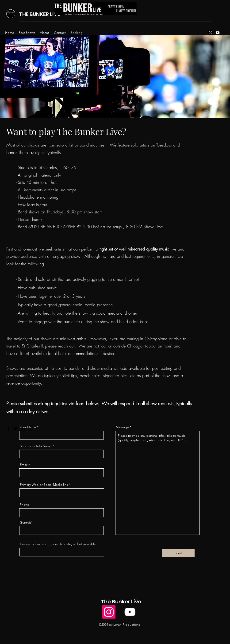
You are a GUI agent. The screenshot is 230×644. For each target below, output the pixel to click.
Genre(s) (26, 522)
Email (24, 465)
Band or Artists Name (36, 446)
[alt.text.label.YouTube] (218, 33)
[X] (211, 33)
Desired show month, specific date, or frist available (58, 544)
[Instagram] (109, 612)
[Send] (178, 553)
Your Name (28, 427)
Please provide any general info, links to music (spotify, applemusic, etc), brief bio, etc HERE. (157, 483)
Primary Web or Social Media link (44, 485)
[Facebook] (8, 428)
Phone (24, 505)
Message (122, 427)
